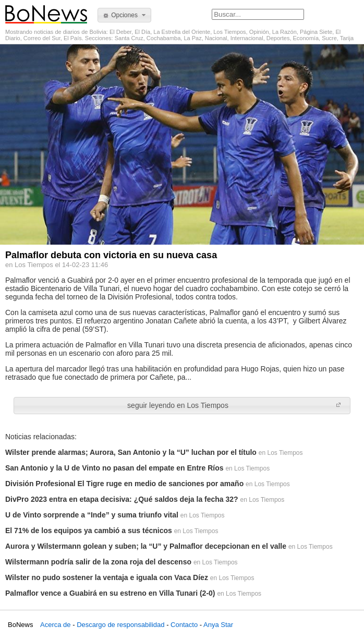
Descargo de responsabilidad (120, 625)
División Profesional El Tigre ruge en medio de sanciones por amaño (124, 484)
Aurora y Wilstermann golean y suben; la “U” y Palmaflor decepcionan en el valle (146, 546)
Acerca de (56, 625)
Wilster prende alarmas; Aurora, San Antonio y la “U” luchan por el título (131, 452)
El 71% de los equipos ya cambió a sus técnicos (89, 531)
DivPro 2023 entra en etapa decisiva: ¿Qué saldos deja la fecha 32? (122, 499)
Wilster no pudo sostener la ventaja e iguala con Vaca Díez (107, 577)
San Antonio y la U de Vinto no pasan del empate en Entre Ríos (114, 468)
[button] (124, 15)
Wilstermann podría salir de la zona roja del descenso (98, 562)
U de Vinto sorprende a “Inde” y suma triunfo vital (92, 515)
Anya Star (218, 625)
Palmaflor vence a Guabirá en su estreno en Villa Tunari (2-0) (110, 593)
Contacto (184, 625)
